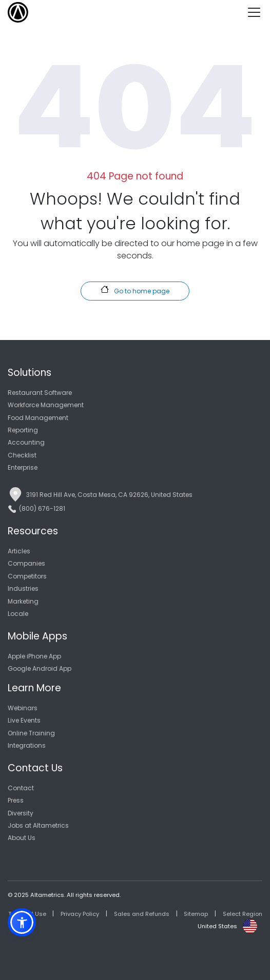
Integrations (27, 745)
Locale (18, 614)
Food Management (38, 418)
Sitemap (196, 914)
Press (16, 800)
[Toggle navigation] (258, 12)
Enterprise (23, 467)
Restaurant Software (40, 393)
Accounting (26, 442)
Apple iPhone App (34, 656)
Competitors (27, 576)
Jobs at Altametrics (38, 825)
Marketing (23, 601)
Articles (19, 551)
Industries (23, 588)
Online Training (31, 733)
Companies (26, 563)
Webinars (23, 708)
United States (217, 926)
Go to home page (135, 290)
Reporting (23, 430)
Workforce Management (46, 405)
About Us (22, 838)
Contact (21, 788)
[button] (22, 922)
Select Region (243, 914)
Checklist (22, 455)
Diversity (21, 813)
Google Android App (40, 668)
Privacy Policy (80, 914)
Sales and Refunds (142, 914)
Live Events (24, 720)
